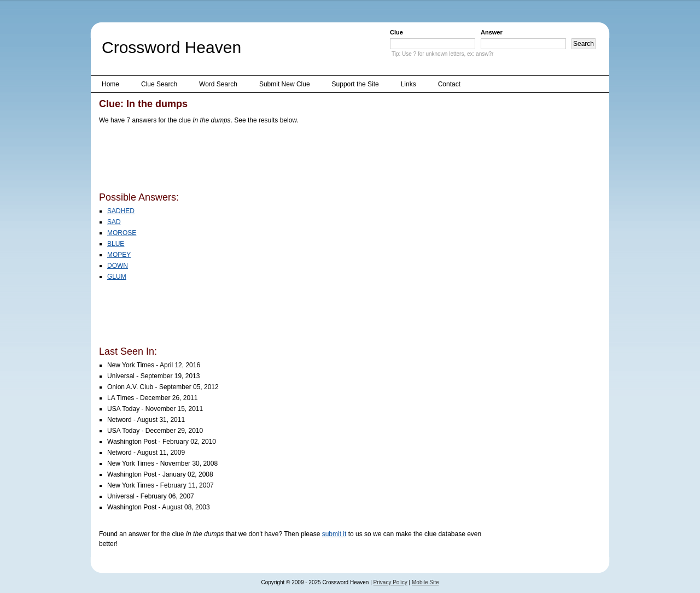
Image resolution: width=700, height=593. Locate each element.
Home (110, 84)
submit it (334, 534)
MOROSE (122, 233)
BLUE (116, 244)
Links (409, 84)
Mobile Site (425, 582)
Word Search (218, 84)
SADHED (121, 211)
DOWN (118, 266)
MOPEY (119, 255)
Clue (396, 32)
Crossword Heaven (171, 47)
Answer (492, 32)
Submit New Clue (285, 84)
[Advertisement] (298, 160)
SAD (114, 222)
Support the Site (355, 84)
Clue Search (159, 84)
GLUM (117, 277)
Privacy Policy (390, 582)
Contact (449, 84)
